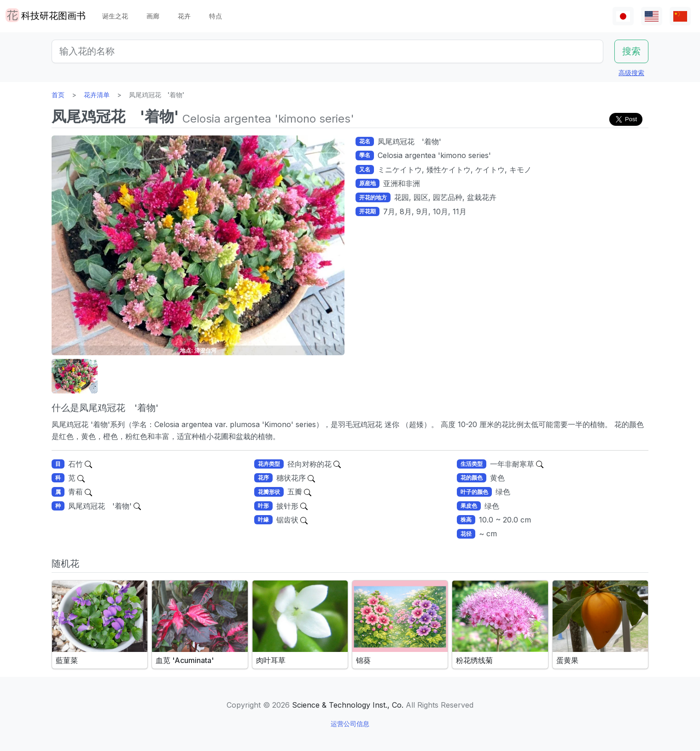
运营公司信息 (350, 724)
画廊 (153, 16)
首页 (58, 95)
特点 (216, 16)
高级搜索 (631, 73)
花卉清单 (97, 95)
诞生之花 (115, 16)
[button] (75, 376)
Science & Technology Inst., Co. (348, 705)
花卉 (184, 16)
